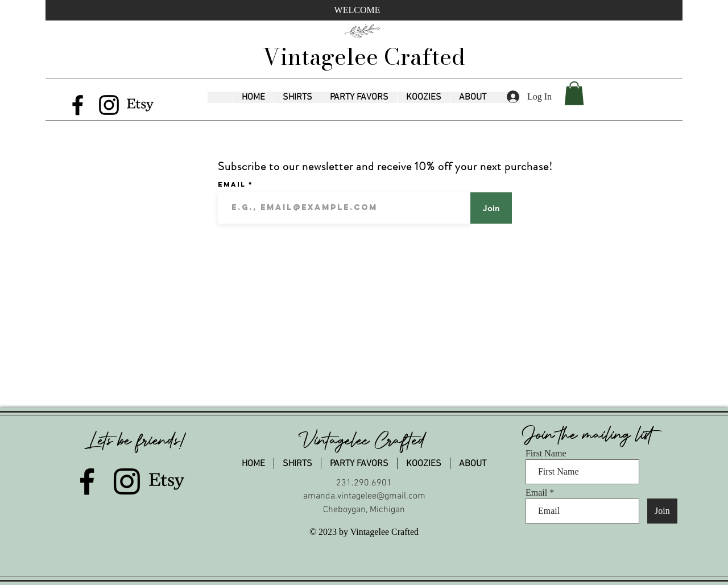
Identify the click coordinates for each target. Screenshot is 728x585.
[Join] (491, 208)
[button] (297, 97)
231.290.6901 (364, 483)
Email (233, 184)
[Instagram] (109, 105)
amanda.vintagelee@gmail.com (364, 496)
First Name (546, 454)
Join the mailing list (590, 435)
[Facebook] (78, 105)
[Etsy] (140, 105)
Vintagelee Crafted (364, 57)
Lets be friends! (137, 440)
